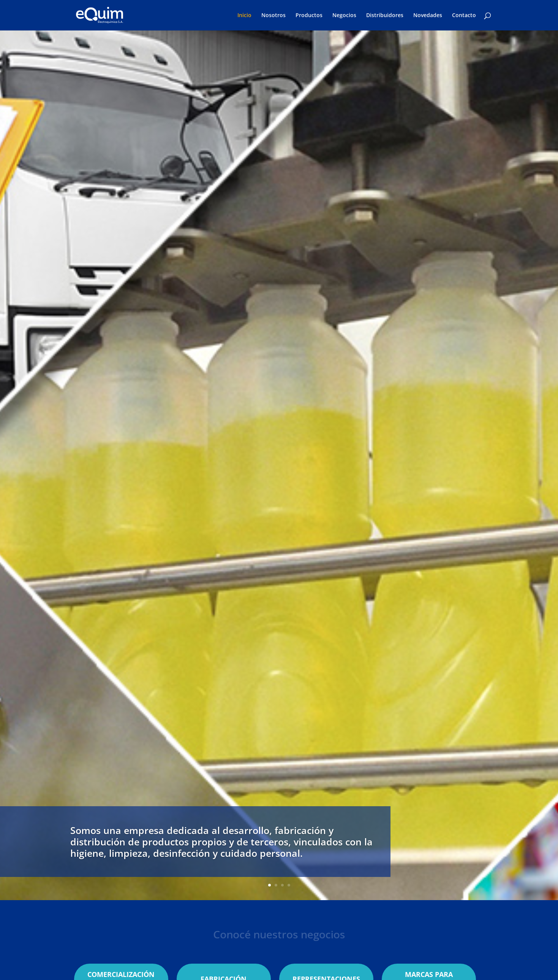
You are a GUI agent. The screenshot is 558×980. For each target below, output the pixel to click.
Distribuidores (385, 16)
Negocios (344, 16)
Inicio (244, 16)
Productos (309, 16)
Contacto (464, 16)
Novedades (428, 16)
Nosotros (273, 16)
